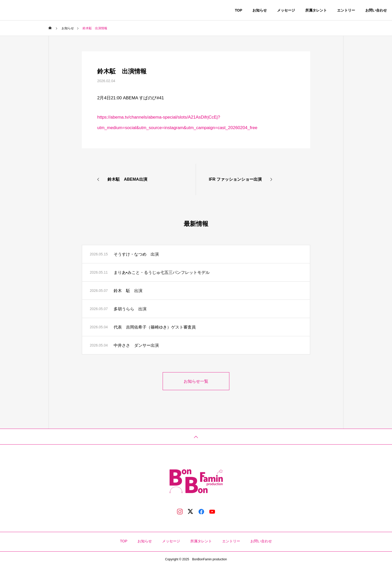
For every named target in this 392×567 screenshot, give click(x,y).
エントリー (346, 10)
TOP (238, 10)
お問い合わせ (376, 10)
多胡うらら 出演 (130, 309)
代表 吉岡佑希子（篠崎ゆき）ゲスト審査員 (155, 327)
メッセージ (286, 10)
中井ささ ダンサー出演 (136, 345)
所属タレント (316, 10)
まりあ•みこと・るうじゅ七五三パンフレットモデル (162, 272)
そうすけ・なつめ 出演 (136, 254)
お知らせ (260, 10)
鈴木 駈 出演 (128, 291)
